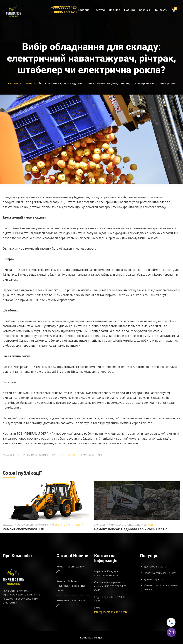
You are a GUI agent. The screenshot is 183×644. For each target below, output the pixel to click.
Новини (129, 10)
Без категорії (63, 525)
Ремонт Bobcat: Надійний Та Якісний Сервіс (131, 529)
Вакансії (145, 10)
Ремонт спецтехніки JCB (24, 529)
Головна (84, 10)
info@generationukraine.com (111, 612)
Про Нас (114, 10)
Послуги (99, 10)
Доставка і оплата (155, 566)
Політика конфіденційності (160, 573)
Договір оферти (154, 579)
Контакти (161, 10)
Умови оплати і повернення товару (161, 587)
